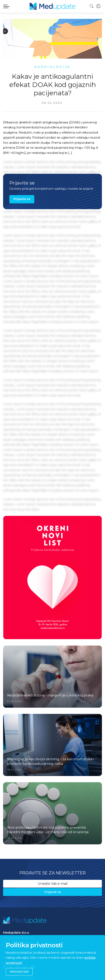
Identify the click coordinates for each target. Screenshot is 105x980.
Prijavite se (22, 199)
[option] (52, 577)
